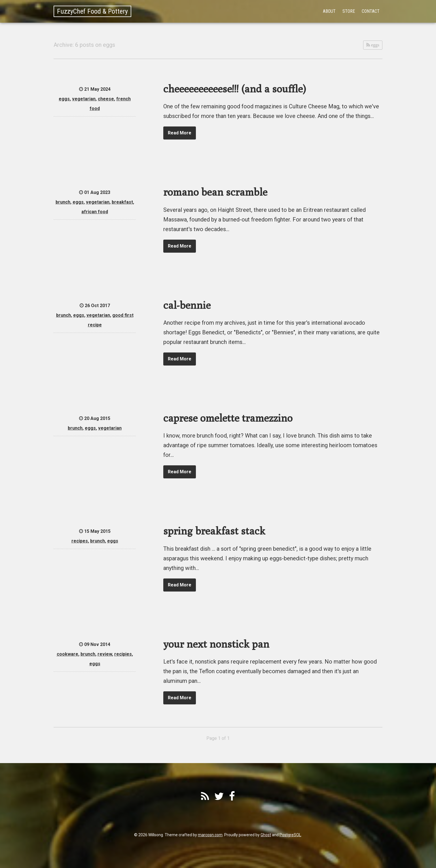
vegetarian (84, 99)
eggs (375, 45)
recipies (123, 654)
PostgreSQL (290, 835)
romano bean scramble (215, 192)
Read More (180, 133)
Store (349, 11)
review (105, 654)
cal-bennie (187, 305)
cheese (106, 99)
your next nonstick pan (216, 644)
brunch (63, 202)
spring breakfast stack (214, 531)
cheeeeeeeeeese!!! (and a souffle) (235, 89)
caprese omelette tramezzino (228, 418)
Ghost (266, 835)
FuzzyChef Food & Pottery (92, 11)
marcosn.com (210, 835)
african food (95, 212)
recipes (80, 541)
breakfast (122, 202)
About (329, 11)
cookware (67, 654)
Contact (371, 11)
